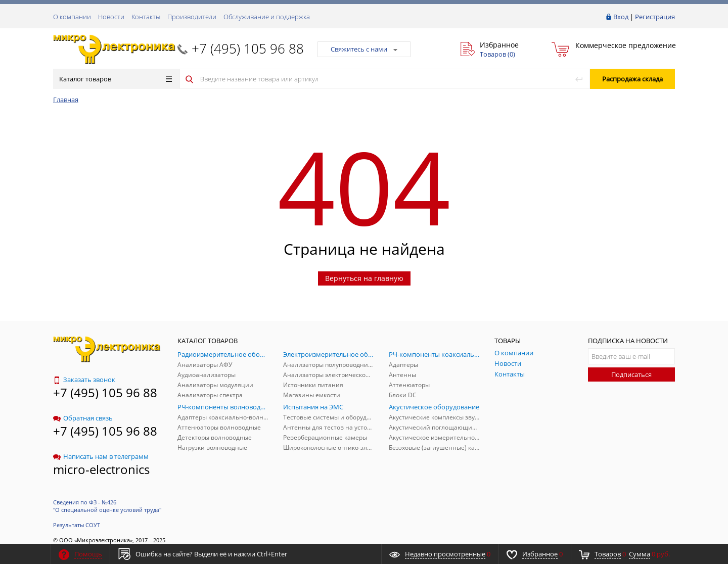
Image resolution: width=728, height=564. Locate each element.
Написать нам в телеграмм (101, 456)
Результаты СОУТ (77, 525)
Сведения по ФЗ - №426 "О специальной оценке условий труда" (107, 506)
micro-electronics (101, 469)
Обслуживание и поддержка (267, 17)
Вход (621, 17)
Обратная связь (83, 418)
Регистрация (655, 17)
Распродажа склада (632, 79)
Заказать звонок (84, 380)
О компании (72, 17)
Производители (192, 17)
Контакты (146, 17)
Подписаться (631, 374)
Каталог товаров (116, 79)
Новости (111, 17)
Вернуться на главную (364, 278)
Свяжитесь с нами (364, 49)
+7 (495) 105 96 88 (248, 49)
